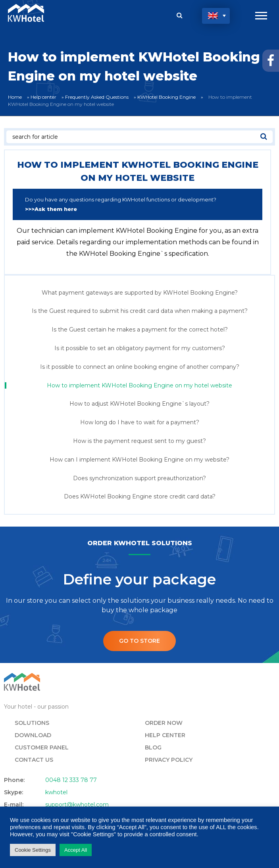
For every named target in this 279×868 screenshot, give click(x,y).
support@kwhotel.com (77, 805)
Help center (43, 97)
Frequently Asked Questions (97, 97)
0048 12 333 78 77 (71, 780)
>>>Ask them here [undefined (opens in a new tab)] (51, 209)
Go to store (139, 641)
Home (15, 97)
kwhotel (56, 792)
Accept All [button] (76, 850)
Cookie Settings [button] (33, 850)
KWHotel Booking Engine (166, 97)
